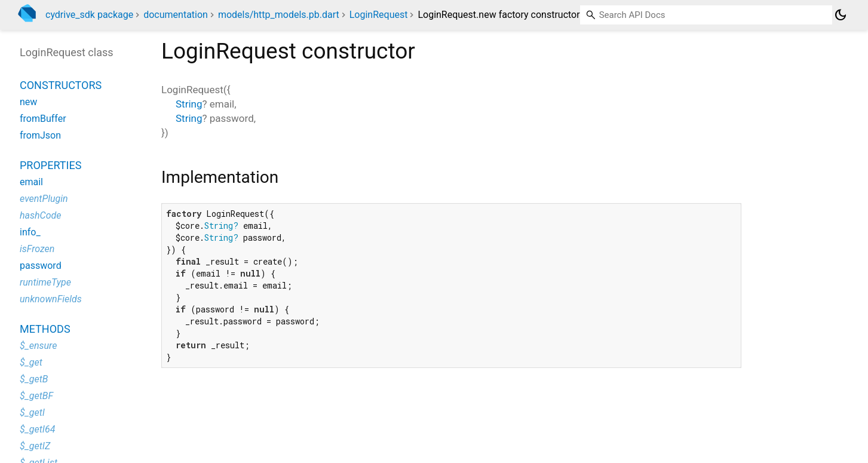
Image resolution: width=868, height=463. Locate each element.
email (31, 182)
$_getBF (36, 396)
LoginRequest (379, 15)
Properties (50, 165)
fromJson (40, 135)
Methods (45, 329)
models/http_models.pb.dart (279, 15)
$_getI (32, 413)
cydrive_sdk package (89, 15)
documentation (176, 15)
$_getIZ (35, 446)
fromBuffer (43, 119)
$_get (31, 362)
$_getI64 (37, 429)
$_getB (34, 379)
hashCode (40, 215)
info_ (30, 232)
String (189, 104)
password (41, 266)
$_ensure (38, 346)
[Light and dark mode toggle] (841, 15)
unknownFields (51, 299)
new (28, 102)
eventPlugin (44, 199)
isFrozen (37, 249)
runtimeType (45, 282)
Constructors (61, 85)
